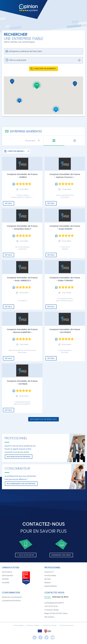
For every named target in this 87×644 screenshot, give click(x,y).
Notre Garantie (7, 576)
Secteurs (48, 583)
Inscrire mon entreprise (19, 457)
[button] (5, 151)
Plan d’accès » (50, 617)
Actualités (6, 583)
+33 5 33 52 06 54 (51, 606)
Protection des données (50, 625)
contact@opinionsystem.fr (54, 603)
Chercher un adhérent (43, 69)
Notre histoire (7, 572)
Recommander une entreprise (21, 484)
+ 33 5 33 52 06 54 (26, 555)
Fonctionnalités (50, 576)
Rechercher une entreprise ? (12, 597)
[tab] (54, 141)
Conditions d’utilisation (33, 625)
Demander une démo (61, 555)
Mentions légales (19, 625)
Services (47, 579)
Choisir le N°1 (49, 572)
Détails (9, 203)
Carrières (5, 579)
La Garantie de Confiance (11, 601)
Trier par (30, 141)
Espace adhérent (51, 586)
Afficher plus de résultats (43, 419)
